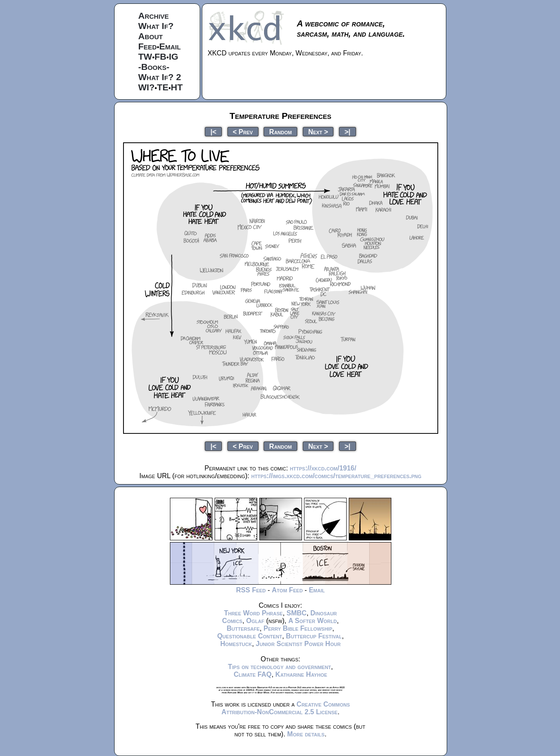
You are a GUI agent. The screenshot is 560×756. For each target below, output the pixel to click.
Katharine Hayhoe (302, 674)
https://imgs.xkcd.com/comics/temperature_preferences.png (336, 476)
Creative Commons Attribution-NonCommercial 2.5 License (286, 708)
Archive (154, 16)
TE (163, 87)
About (151, 36)
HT (177, 87)
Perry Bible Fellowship (298, 628)
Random (280, 131)
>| (347, 131)
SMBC (297, 613)
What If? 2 (160, 77)
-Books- (154, 67)
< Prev (243, 131)
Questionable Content (250, 636)
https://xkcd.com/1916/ (323, 468)
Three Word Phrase (253, 613)
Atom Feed (287, 590)
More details (306, 734)
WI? (146, 87)
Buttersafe (243, 628)
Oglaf (255, 621)
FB (161, 56)
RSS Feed (251, 590)
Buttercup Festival (314, 636)
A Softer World (313, 621)
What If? (156, 26)
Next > (318, 131)
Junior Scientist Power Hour (298, 644)
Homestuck (236, 644)
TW (145, 56)
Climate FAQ (253, 674)
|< (213, 131)
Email (170, 46)
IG (173, 56)
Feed (148, 46)
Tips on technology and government (279, 667)
